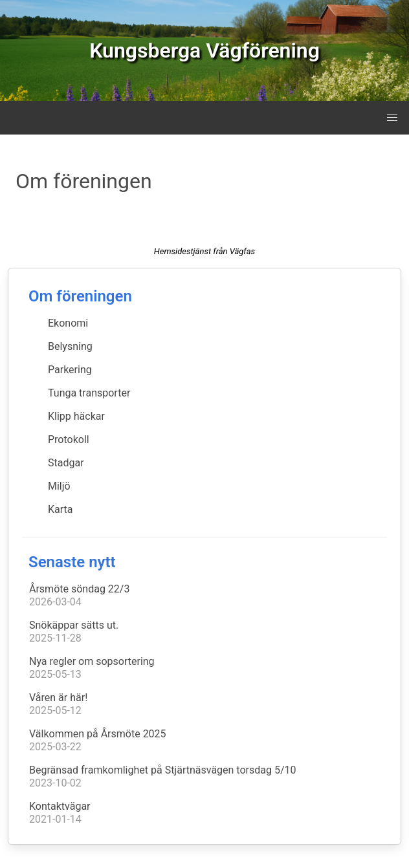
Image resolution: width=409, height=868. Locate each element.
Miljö (59, 486)
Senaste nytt (72, 562)
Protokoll (69, 439)
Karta (61, 509)
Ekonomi (68, 323)
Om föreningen (80, 296)
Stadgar (66, 463)
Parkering (70, 370)
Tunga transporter (89, 393)
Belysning (70, 346)
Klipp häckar (76, 416)
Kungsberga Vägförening (204, 50)
